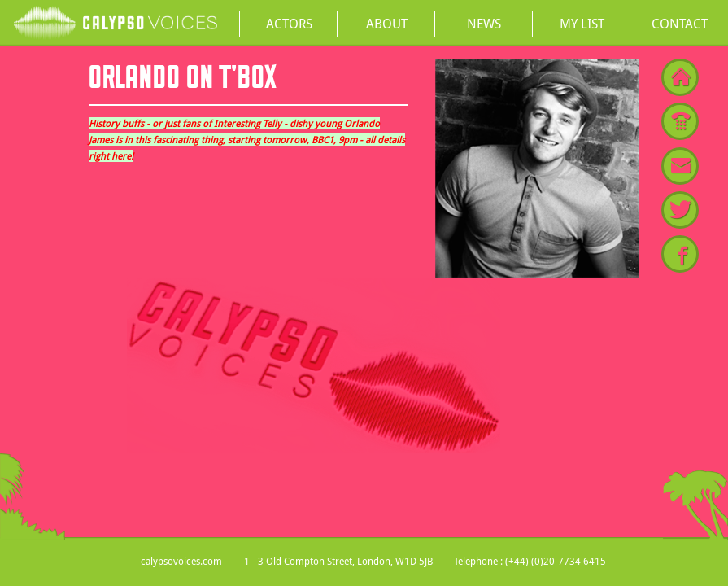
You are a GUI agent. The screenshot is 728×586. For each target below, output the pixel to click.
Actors (289, 24)
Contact (680, 24)
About (387, 24)
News (484, 24)
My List (582, 24)
